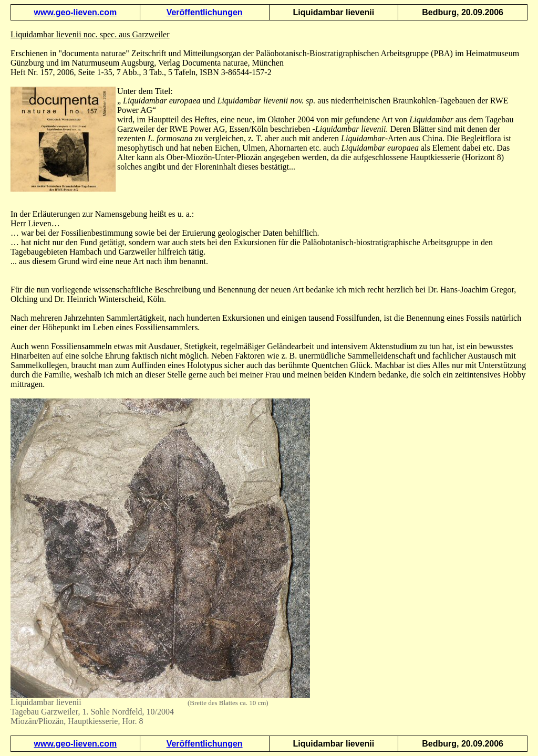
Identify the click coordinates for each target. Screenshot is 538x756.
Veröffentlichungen (205, 12)
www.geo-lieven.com (76, 12)
